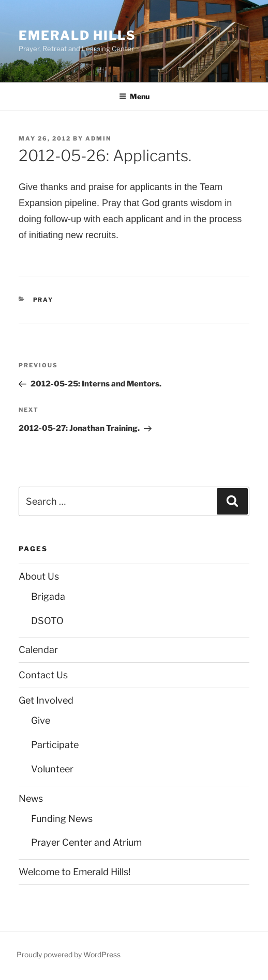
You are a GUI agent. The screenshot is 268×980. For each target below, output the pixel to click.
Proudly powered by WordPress (69, 954)
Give (41, 720)
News (31, 798)
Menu (134, 96)
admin (98, 138)
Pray (43, 300)
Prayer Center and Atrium (86, 842)
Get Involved (46, 700)
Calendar (38, 650)
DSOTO (47, 621)
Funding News (62, 819)
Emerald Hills (77, 35)
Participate (55, 745)
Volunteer (52, 769)
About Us (39, 576)
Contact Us (43, 675)
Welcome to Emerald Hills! (75, 872)
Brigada (48, 596)
